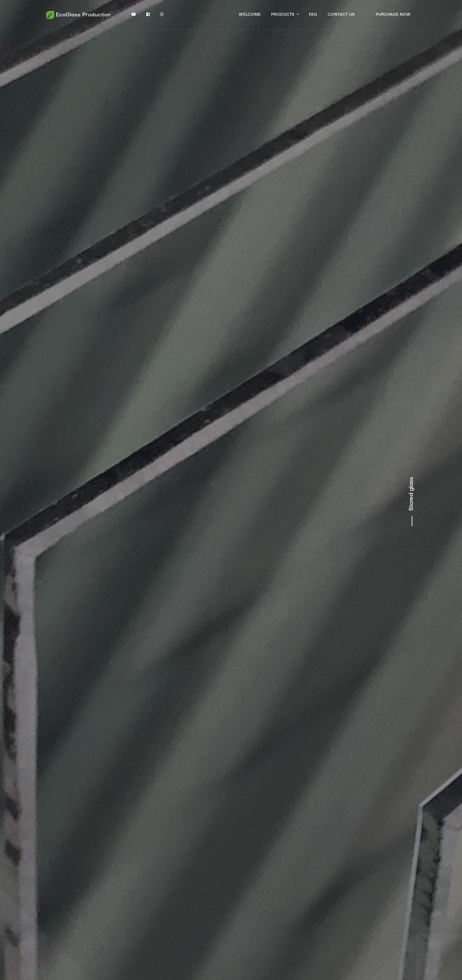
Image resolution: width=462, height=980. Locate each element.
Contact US (341, 15)
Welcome (250, 15)
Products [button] (283, 15)
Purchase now (393, 15)
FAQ (313, 15)
